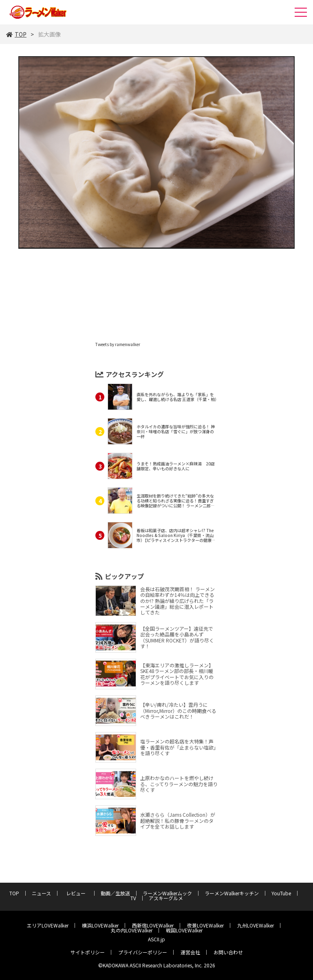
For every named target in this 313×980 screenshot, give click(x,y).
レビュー (78, 893)
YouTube (281, 893)
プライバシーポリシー (143, 952)
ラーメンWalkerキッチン (232, 893)
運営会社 (190, 952)
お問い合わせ (228, 952)
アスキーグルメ (166, 898)
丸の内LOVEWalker (132, 930)
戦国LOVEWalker (184, 930)
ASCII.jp (156, 939)
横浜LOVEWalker (100, 925)
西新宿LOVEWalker (153, 925)
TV (133, 898)
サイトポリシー (88, 952)
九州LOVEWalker (256, 925)
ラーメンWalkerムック (167, 893)
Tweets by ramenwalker (118, 344)
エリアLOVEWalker (48, 925)
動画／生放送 (115, 893)
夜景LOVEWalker (205, 925)
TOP (16, 34)
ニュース (41, 893)
